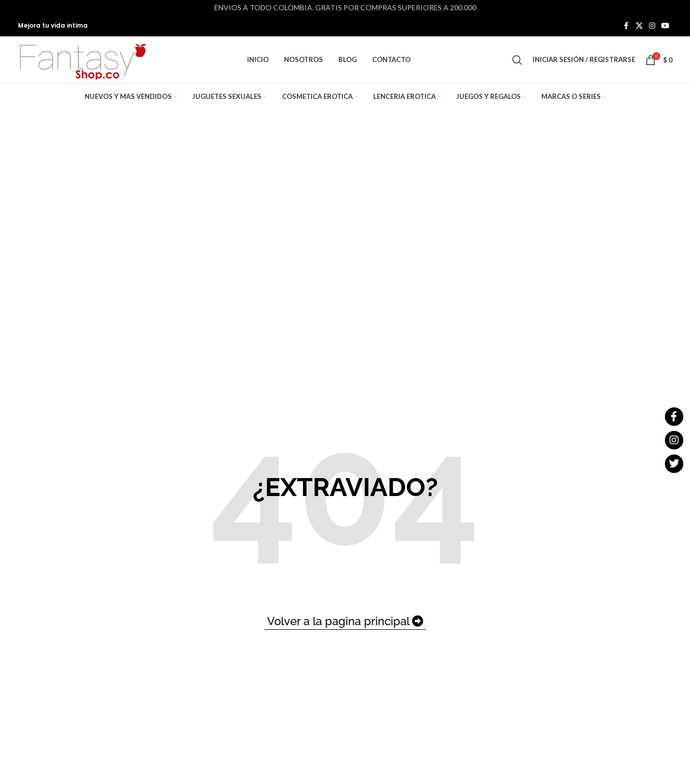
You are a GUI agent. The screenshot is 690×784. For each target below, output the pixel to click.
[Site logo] (82, 63)
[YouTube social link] (665, 26)
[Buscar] (517, 64)
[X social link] (639, 26)
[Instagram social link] (652, 26)
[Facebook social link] (626, 26)
